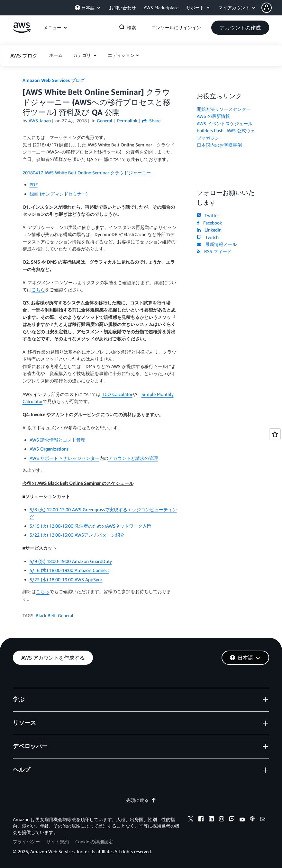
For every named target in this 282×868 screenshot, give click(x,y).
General (66, 615)
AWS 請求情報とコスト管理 (57, 440)
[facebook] (201, 820)
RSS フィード (214, 251)
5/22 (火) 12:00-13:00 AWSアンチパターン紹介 (77, 535)
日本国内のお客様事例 (219, 145)
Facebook (209, 223)
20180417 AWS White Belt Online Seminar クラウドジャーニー (87, 173)
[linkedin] (211, 820)
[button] (272, 8)
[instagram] (222, 820)
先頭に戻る (141, 800)
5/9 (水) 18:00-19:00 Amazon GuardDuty (71, 561)
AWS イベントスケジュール (225, 123)
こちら (38, 289)
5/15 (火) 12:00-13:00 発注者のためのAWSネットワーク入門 (91, 526)
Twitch (208, 237)
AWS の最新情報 (213, 116)
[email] (263, 820)
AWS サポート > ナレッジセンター (64, 458)
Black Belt (46, 615)
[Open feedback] (275, 434)
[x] (191, 820)
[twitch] (232, 820)
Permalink (127, 121)
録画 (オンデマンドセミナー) (59, 194)
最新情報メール (217, 244)
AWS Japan (40, 121)
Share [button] (151, 121)
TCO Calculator (117, 394)
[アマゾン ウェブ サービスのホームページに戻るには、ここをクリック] (22, 31)
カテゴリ (83, 55)
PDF (34, 184)
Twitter (208, 215)
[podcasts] (252, 820)
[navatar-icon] (267, 8)
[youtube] (242, 820)
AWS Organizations (49, 449)
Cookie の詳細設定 (94, 842)
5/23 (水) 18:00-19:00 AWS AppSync (66, 579)
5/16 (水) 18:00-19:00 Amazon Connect (69, 570)
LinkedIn (209, 230)
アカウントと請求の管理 (133, 458)
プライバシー (26, 842)
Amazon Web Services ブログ (54, 80)
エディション (121, 55)
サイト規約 (58, 842)
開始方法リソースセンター (224, 109)
